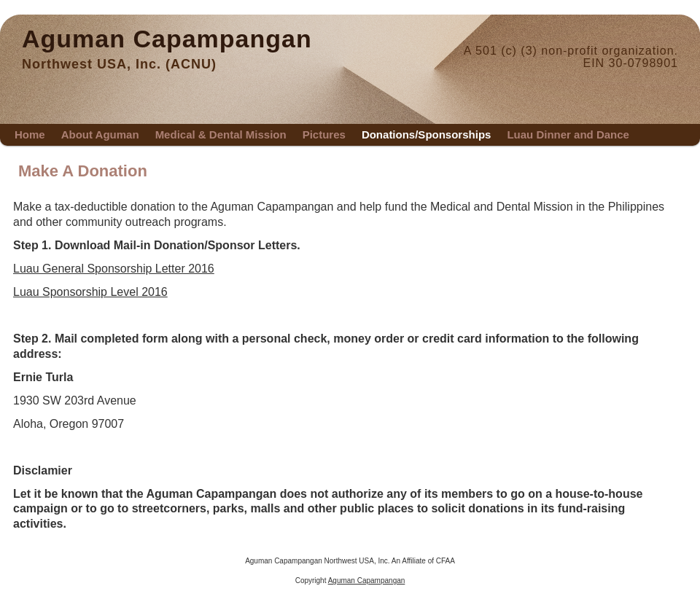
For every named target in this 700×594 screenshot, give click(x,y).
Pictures (324, 134)
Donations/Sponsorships (427, 134)
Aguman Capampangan (167, 39)
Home (30, 134)
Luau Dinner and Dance (568, 134)
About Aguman (100, 134)
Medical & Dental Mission (221, 134)
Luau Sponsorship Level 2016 (90, 292)
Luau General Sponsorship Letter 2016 (114, 269)
